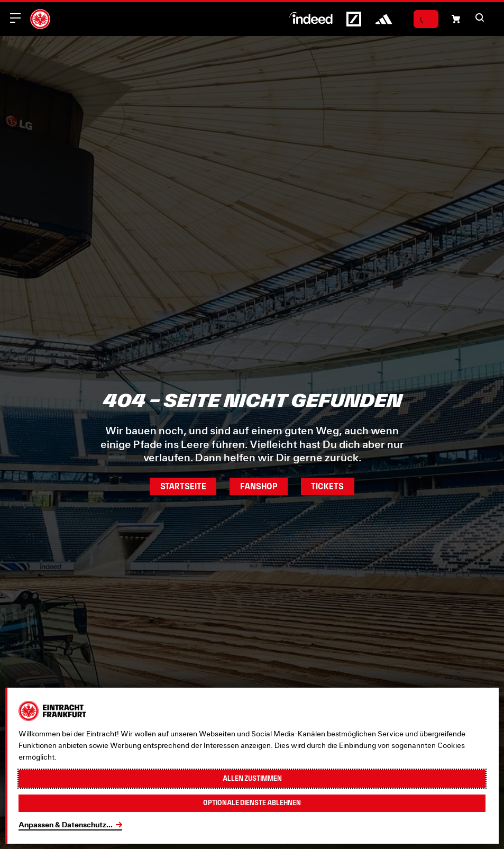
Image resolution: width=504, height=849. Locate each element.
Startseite (180, 486)
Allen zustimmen (252, 777)
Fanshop (259, 486)
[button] (480, 17)
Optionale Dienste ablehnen (252, 802)
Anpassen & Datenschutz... (66, 824)
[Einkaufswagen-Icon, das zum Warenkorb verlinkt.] (456, 19)
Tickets (331, 486)
